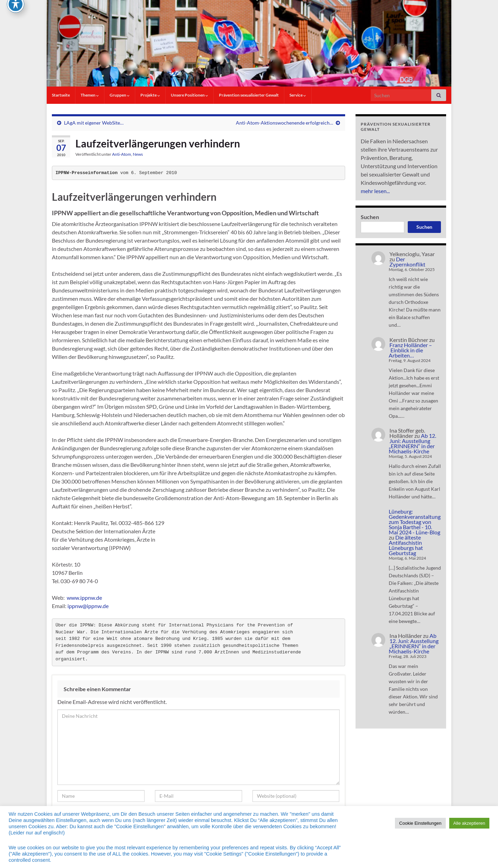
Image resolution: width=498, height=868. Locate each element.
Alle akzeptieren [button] (469, 823)
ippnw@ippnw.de (88, 606)
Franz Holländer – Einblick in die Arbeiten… (410, 350)
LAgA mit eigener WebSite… (94, 123)
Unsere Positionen (190, 95)
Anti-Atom (122, 154)
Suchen (370, 217)
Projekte (150, 95)
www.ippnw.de (84, 598)
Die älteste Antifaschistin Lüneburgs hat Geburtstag (406, 545)
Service (298, 95)
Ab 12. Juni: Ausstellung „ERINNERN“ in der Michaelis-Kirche (412, 443)
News (138, 154)
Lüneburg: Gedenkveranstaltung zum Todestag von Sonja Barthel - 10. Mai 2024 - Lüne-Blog (415, 522)
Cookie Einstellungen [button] (420, 823)
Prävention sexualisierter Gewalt (249, 95)
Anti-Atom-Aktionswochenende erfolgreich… (284, 123)
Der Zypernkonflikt (407, 262)
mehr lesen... (375, 191)
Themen (90, 95)
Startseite (61, 95)
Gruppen (120, 95)
